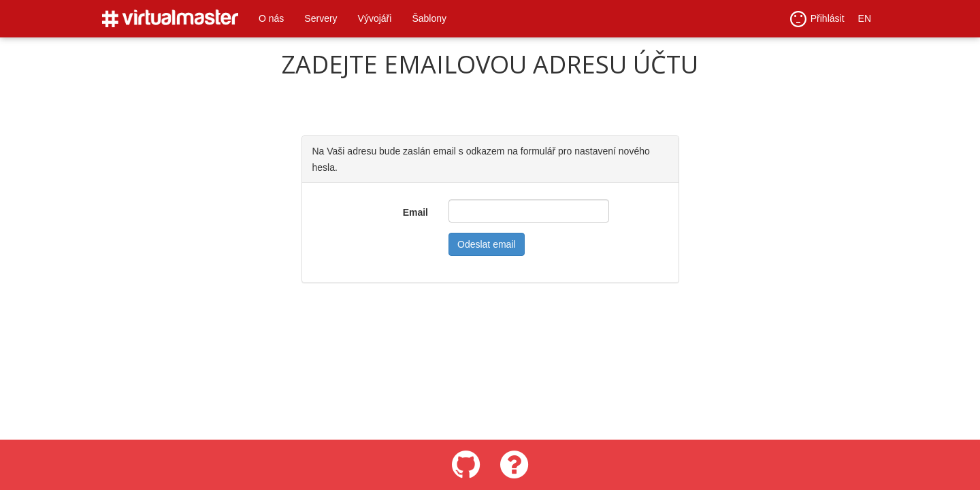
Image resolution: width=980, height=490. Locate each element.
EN (865, 18)
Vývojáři (375, 18)
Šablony (429, 18)
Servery (321, 18)
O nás (271, 18)
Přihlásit (817, 19)
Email (415, 212)
